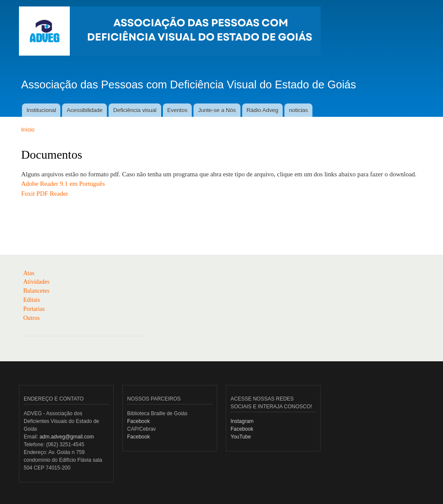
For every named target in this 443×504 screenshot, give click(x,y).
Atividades (36, 282)
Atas (29, 273)
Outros (31, 318)
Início (28, 130)
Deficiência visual (135, 110)
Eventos (177, 110)
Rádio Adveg (262, 110)
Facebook (139, 421)
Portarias (34, 309)
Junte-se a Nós (217, 110)
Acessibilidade (85, 110)
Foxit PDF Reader (45, 194)
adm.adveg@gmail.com (67, 437)
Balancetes (36, 291)
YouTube (241, 437)
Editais (32, 300)
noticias (298, 110)
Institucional (41, 110)
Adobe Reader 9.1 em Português (63, 184)
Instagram (242, 421)
